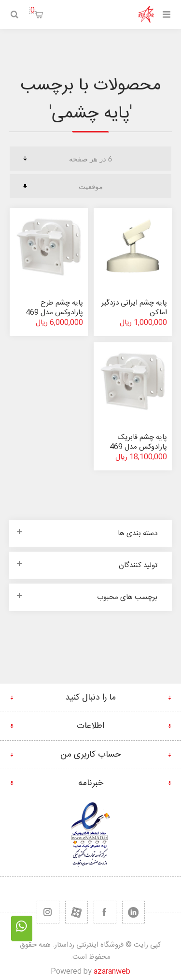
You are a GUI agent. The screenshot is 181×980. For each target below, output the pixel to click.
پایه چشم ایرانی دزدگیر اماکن (134, 308)
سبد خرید (33, 10)
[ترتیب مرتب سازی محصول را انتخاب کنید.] (90, 186)
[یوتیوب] (77, 912)
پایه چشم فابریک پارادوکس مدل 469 (138, 442)
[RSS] (48, 912)
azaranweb (112, 972)
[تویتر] (133, 912)
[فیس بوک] (105, 912)
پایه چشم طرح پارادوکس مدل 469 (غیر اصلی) (54, 313)
